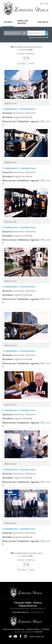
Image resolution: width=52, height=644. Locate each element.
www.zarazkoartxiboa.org (14, 629)
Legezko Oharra (33, 629)
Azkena (31, 63)
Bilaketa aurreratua (37, 37)
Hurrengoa (22, 63)
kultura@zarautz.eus (21, 612)
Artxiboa (8, 22)
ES (47, 3)
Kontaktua (43, 22)
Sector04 (38, 632)
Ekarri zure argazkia (23, 22)
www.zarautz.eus (37, 636)
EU (42, 3)
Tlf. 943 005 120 (37, 612)
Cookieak (45, 629)
